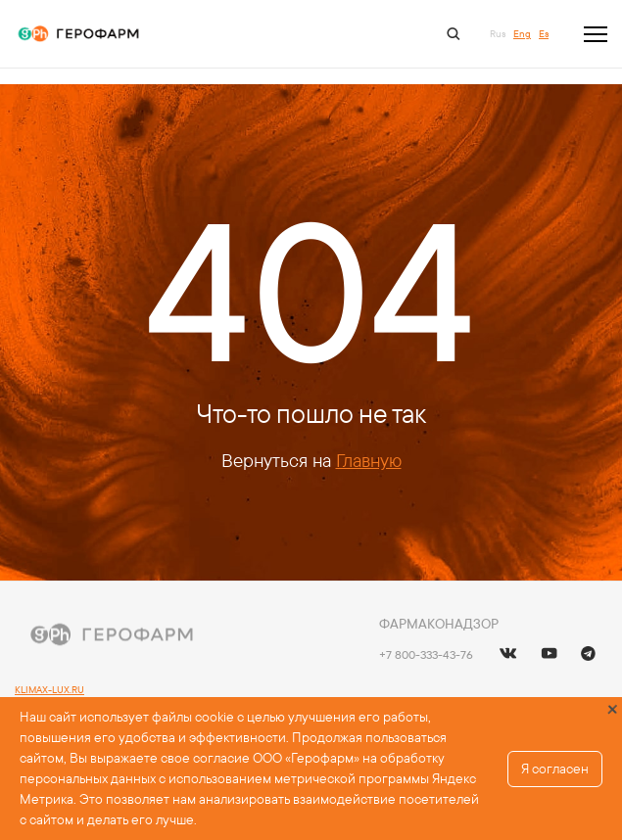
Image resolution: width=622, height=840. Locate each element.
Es (544, 34)
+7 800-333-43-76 (426, 654)
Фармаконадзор (439, 624)
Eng (522, 34)
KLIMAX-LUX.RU (49, 690)
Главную (369, 460)
